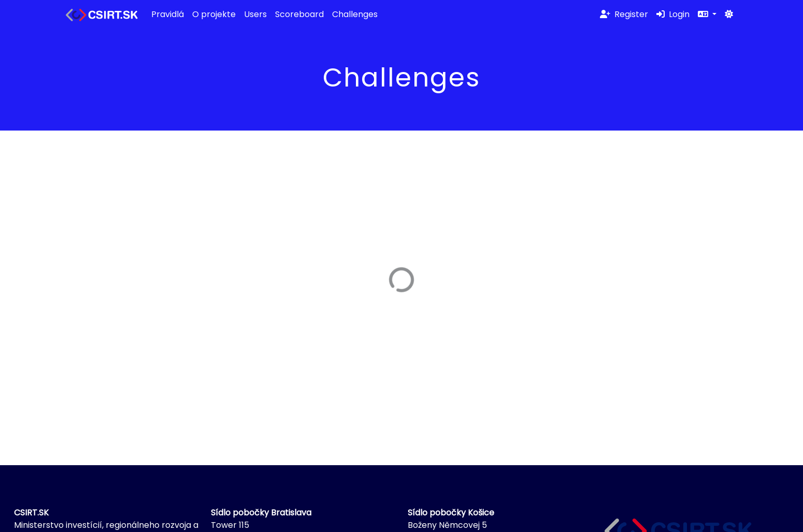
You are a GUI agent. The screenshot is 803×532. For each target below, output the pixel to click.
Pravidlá (168, 14)
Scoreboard (299, 14)
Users (255, 14)
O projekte (214, 14)
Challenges (355, 14)
